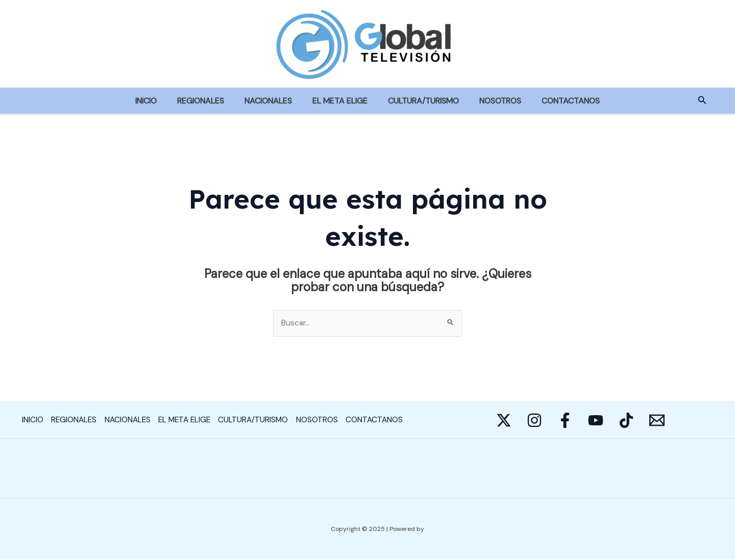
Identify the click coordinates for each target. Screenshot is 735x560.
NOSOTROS (492, 101)
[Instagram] (545, 421)
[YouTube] (626, 421)
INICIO (158, 101)
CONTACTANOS (558, 101)
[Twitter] (504, 421)
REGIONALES (209, 101)
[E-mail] (708, 421)
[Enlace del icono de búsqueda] (702, 101)
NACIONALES (272, 101)
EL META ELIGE (340, 101)
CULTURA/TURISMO (419, 101)
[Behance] (667, 421)
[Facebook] (585, 421)
